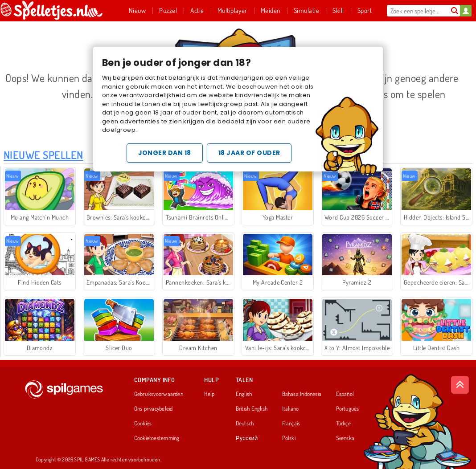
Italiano (291, 409)
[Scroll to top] (460, 385)
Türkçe (343, 424)
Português (348, 409)
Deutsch (245, 424)
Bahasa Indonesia (302, 394)
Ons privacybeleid (154, 409)
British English (252, 409)
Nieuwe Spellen (43, 155)
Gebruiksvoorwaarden (159, 394)
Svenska (345, 438)
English (244, 394)
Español (345, 394)
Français (291, 424)
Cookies (143, 424)
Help (209, 394)
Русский (247, 438)
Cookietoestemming (157, 438)
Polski (289, 438)
